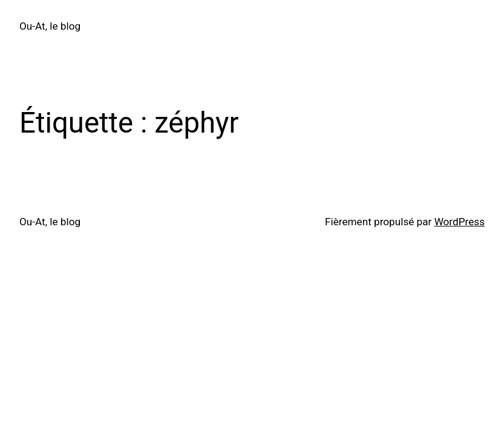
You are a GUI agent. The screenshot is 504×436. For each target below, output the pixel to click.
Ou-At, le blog (50, 26)
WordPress (460, 222)
